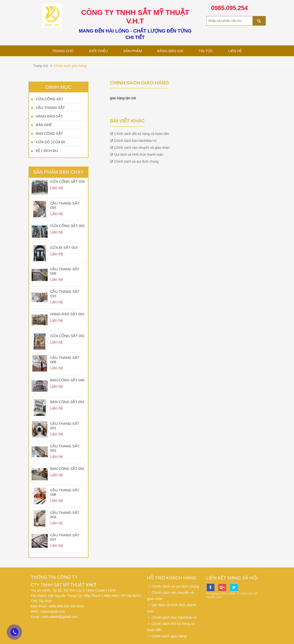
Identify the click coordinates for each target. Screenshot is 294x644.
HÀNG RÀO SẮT (49, 116)
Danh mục (58, 87)
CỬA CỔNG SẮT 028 (68, 181)
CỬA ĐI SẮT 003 (64, 247)
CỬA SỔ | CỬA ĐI (50, 142)
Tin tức (206, 51)
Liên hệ (235, 51)
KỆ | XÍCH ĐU (47, 151)
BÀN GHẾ (44, 125)
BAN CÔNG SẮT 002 (67, 402)
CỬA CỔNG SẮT (49, 99)
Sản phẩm (133, 51)
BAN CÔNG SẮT (49, 133)
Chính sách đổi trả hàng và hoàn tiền (140, 134)
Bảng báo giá (170, 51)
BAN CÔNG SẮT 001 (67, 469)
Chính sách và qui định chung (134, 161)
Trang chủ (63, 51)
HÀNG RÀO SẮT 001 (67, 314)
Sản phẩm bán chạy (58, 172)
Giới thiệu (98, 51)
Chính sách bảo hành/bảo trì (133, 141)
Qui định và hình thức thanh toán (137, 155)
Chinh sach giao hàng (70, 66)
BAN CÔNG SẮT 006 (67, 380)
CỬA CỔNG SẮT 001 (68, 336)
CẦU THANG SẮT (50, 108)
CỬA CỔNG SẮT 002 (68, 226)
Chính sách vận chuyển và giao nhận (140, 148)
